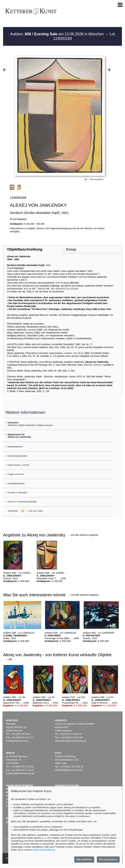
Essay (71, 249)
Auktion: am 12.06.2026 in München (57, 34)
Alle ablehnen (84, 859)
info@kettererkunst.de (17, 741)
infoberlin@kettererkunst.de (20, 773)
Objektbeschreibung (25, 249)
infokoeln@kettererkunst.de (69, 770)
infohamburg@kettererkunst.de (70, 741)
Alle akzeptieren (108, 859)
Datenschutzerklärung (43, 850)
